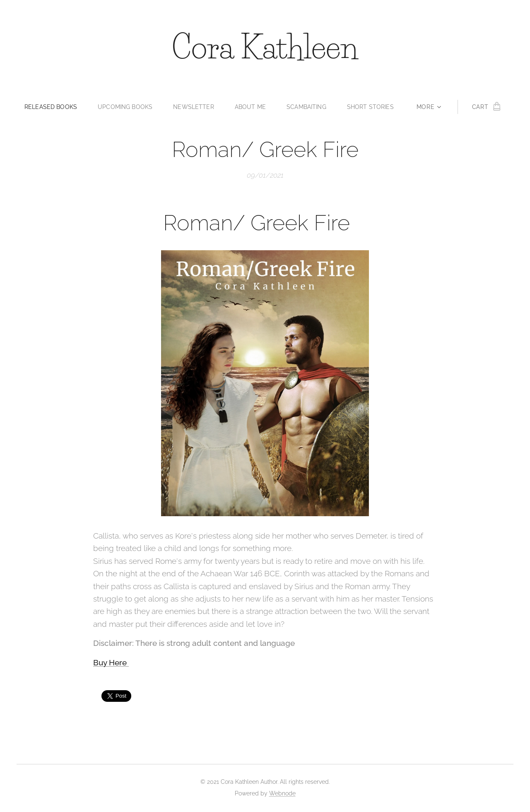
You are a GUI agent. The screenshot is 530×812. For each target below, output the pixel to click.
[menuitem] (50, 107)
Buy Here (111, 662)
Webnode (282, 793)
